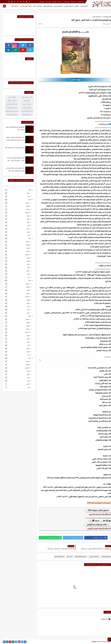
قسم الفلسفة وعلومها (9, 111)
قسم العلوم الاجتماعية (24, 111)
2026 (27, 190)
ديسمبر (25, 203)
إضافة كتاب (39, 2)
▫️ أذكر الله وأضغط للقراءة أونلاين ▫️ (96, 529)
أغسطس (24, 213)
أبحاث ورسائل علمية (24, 97)
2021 (27, 358)
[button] (93, 538)
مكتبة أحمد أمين (56, 557)
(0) (37, 24)
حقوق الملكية (64, 2)
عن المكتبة (57, 2)
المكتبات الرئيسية (66, 6)
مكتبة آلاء (91, 642)
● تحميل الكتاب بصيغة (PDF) (95, 510)
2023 (27, 280)
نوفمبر (25, 206)
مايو (25, 222)
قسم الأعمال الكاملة (9, 104)
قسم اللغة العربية (24, 115)
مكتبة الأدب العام (34, 6)
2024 (27, 238)
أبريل (25, 225)
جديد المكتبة (71, 2)
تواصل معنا (45, 2)
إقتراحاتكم (51, 2)
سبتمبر (25, 209)
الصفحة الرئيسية (78, 2)
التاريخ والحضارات (104, 17)
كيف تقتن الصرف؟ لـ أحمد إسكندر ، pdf (12, 148)
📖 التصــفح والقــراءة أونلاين (95, 524)
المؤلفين (73, 6)
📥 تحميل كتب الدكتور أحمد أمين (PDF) (97, 503)
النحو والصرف (24, 100)
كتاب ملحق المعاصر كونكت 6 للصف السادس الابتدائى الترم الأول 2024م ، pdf (12, 140)
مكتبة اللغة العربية (45, 6)
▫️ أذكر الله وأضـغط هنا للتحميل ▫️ (97, 514)
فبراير (25, 193)
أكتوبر (25, 248)
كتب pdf (67, 557)
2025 (27, 200)
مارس (25, 229)
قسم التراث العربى (24, 108)
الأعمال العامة (12, 6)
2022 (27, 316)
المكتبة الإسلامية (55, 6)
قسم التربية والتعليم (9, 108)
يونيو (25, 219)
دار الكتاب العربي (93, 17)
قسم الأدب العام (24, 104)
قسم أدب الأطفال (9, 100)
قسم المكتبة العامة (78, 557)
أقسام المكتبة (81, 6)
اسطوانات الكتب (9, 97)
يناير (26, 196)
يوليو (25, 216)
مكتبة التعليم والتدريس (23, 6)
